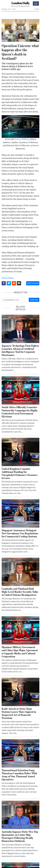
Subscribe (34, 300)
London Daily (21, 3)
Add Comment (33, 283)
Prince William (22, 139)
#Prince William (8, 278)
